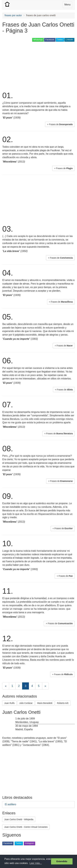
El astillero (10, 804)
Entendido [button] (62, 861)
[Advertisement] (38, 66)
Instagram (30, 843)
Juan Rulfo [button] (9, 703)
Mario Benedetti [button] (45, 703)
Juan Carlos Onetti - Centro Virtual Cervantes (26, 827)
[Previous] (6, 686)
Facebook (50, 40)
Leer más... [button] (36, 863)
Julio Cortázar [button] (26, 703)
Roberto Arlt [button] (63, 703)
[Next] (45, 686)
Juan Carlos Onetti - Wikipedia (19, 819)
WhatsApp (38, 40)
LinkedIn (69, 40)
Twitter (60, 40)
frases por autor (13, 15)
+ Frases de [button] (60, 124)
